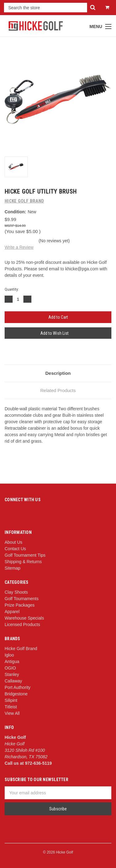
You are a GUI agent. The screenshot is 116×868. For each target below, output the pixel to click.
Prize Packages (20, 605)
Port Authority (18, 687)
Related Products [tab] (58, 390)
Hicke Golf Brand (21, 649)
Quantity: (12, 289)
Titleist (11, 707)
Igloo (9, 655)
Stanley (12, 674)
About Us (14, 542)
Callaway (13, 681)
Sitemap (12, 568)
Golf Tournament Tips (25, 555)
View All (12, 713)
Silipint (11, 700)
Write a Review (19, 247)
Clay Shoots (16, 592)
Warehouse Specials (24, 618)
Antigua (12, 661)
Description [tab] (58, 373)
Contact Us (15, 549)
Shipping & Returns (23, 562)
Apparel (12, 612)
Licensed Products (22, 624)
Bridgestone (16, 694)
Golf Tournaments (22, 599)
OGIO (10, 668)
